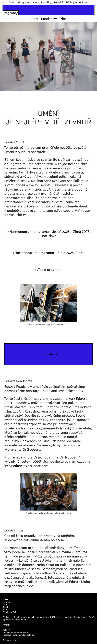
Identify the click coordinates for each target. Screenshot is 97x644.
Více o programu (50, 270)
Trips (63, 19)
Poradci (58, 2)
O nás (12, 2)
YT (33, 635)
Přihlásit (6, 625)
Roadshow (49, 19)
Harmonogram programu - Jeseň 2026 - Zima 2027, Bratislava (50, 234)
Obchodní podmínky (12, 640)
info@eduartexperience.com (26, 466)
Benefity (46, 2)
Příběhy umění (74, 2)
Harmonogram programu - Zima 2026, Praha (50, 253)
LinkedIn (27, 635)
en (87, 2)
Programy (24, 2)
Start (34, 19)
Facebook (7, 635)
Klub (36, 2)
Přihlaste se (48, 354)
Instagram (17, 635)
